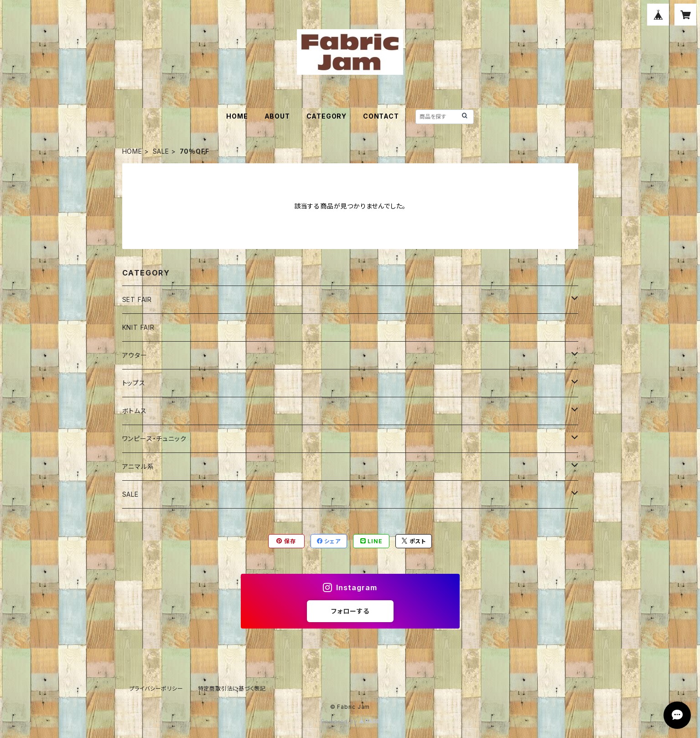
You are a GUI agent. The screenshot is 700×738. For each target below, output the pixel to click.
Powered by (350, 721)
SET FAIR (137, 299)
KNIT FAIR (138, 327)
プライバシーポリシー (156, 689)
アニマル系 (138, 466)
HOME (237, 116)
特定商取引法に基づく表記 (232, 689)
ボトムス (135, 411)
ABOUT (277, 116)
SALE (161, 151)
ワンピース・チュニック (154, 439)
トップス (134, 383)
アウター (135, 355)
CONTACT (381, 116)
